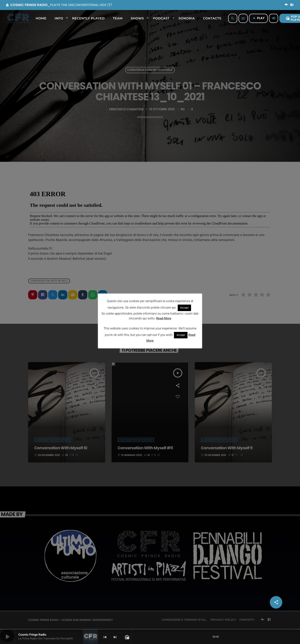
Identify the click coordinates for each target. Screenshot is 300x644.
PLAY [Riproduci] (258, 18)
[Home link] (18, 18)
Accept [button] (184, 308)
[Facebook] (292, 5)
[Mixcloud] (286, 5)
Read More (164, 318)
